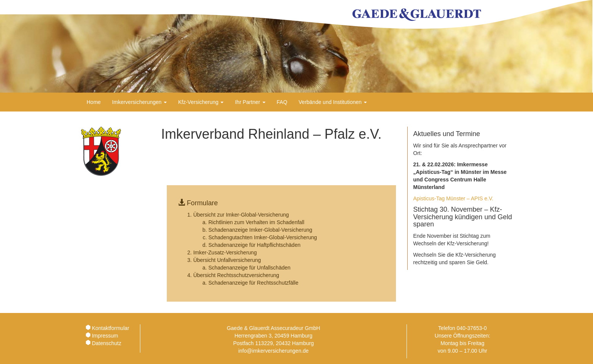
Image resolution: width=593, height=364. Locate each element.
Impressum (105, 336)
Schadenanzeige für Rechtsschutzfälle (253, 283)
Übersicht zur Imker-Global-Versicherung (241, 215)
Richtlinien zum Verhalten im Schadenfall (256, 222)
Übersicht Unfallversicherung (227, 260)
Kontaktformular (111, 328)
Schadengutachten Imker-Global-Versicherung (263, 237)
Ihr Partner (250, 102)
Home (94, 102)
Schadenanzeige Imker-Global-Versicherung (260, 230)
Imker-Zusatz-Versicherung (225, 252)
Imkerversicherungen (139, 102)
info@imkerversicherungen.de (273, 351)
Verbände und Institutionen (333, 102)
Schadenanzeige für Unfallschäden (249, 268)
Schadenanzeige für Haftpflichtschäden (255, 245)
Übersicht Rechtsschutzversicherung (236, 275)
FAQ (282, 102)
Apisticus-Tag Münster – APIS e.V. (453, 198)
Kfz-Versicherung (201, 102)
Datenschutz (107, 343)
